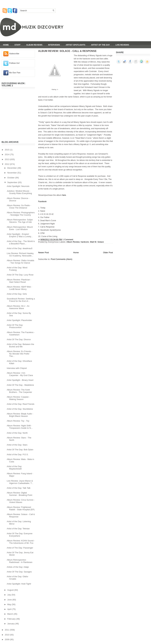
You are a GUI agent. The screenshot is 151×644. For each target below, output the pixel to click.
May (10, 604)
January (11, 624)
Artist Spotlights (75, 45)
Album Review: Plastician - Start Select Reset (19, 281)
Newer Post (43, 253)
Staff (17, 45)
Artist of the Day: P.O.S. (17, 454)
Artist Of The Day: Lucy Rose (20, 275)
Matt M (93, 242)
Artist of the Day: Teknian (18, 529)
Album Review (73, 242)
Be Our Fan (15, 73)
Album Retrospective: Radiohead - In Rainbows (19, 561)
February (12, 619)
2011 (7, 630)
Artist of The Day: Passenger (20, 548)
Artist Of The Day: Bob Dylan (20, 450)
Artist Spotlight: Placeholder (19, 320)
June (10, 600)
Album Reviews (34, 45)
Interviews (54, 45)
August (11, 590)
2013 (7, 159)
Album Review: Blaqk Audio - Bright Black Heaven (20, 415)
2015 (7, 150)
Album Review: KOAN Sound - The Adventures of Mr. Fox (21, 542)
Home (6, 45)
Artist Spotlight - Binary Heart (20, 380)
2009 (7, 639)
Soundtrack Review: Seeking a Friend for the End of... (21, 300)
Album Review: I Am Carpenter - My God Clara (20, 374)
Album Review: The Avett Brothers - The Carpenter (19, 391)
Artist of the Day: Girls (17, 294)
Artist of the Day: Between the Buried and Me (20, 345)
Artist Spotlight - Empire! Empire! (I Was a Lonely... (20, 235)
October (11, 178)
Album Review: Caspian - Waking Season (18, 398)
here (64, 195)
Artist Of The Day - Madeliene (20, 385)
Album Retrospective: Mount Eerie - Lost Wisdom (20, 228)
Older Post (108, 253)
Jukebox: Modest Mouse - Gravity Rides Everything (19, 192)
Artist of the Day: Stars (17, 445)
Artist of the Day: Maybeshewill (14, 468)
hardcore (85, 242)
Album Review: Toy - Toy (18, 421)
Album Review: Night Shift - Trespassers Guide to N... (20, 427)
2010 (7, 635)
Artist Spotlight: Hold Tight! (19, 584)
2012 (7, 164)
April (10, 609)
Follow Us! (14, 63)
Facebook (42, 201)
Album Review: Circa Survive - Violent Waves (21, 501)
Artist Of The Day (100, 45)
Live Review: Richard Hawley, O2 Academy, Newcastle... (20, 254)
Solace (101, 242)
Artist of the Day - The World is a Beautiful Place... (21, 242)
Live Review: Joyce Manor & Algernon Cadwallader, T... (20, 482)
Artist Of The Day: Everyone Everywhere (20, 535)
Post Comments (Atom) (62, 259)
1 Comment (68, 239)
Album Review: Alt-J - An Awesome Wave (18, 307)
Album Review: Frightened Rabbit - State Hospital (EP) (21, 508)
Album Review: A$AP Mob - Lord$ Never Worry (19, 288)
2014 (7, 154)
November (12, 173)
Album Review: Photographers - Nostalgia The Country (21, 214)
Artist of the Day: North (17, 433)
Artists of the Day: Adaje (18, 567)
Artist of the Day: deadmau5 (19, 248)
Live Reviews (122, 45)
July (9, 595)
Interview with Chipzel (17, 368)
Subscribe (14, 54)
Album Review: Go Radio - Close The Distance (19, 207)
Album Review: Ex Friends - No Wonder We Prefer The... (19, 354)
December (12, 168)
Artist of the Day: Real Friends (20, 404)
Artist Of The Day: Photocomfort (15, 326)
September (13, 182)
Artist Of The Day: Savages (19, 572)
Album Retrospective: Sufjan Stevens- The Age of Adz (20, 221)
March (10, 614)
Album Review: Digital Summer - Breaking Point (19, 494)
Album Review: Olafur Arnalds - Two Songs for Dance (20, 262)
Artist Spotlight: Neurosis (18, 186)
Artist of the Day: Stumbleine (20, 409)
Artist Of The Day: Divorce (19, 339)
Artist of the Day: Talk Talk (19, 488)
